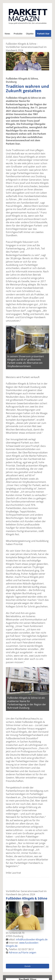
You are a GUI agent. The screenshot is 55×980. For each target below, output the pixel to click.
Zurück (27, 966)
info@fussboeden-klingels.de (32, 939)
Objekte (30, 34)
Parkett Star (43, 34)
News (7, 34)
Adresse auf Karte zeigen (23, 952)
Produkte (18, 34)
